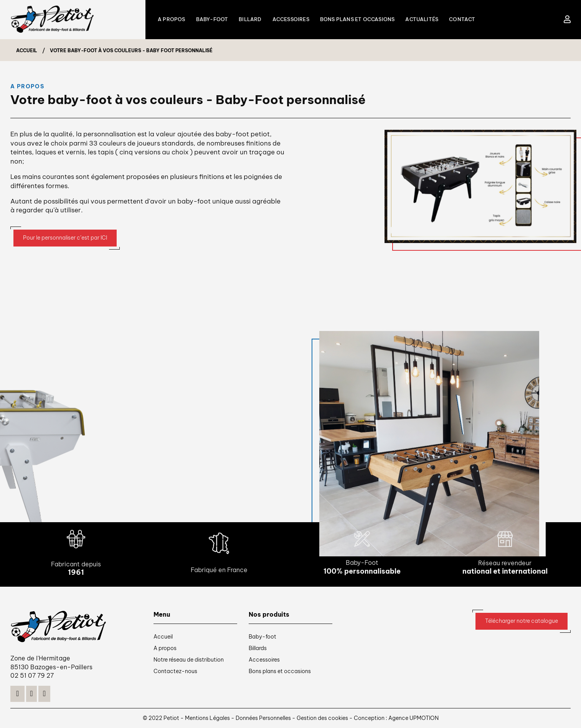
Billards (258, 648)
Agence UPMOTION (413, 718)
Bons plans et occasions (280, 671)
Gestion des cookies (323, 718)
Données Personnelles (263, 718)
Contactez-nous (175, 671)
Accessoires (264, 660)
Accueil (163, 637)
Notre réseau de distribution (189, 660)
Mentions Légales (208, 718)
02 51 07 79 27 (32, 675)
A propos (165, 648)
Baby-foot (262, 637)
